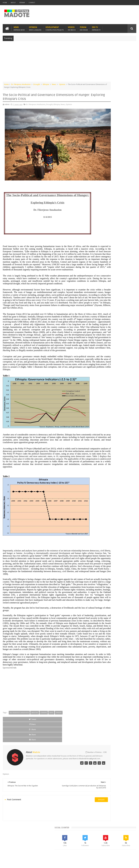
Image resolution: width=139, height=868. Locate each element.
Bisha (108, 216)
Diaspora (31, 850)
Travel (43, 850)
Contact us (129, 850)
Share (29, 754)
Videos (72, 27)
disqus (81, 817)
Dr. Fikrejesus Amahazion (21, 83)
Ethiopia (46, 83)
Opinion (35, 27)
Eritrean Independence (106, 225)
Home (5, 3)
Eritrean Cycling (103, 221)
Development (55, 27)
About (13, 3)
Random (129, 198)
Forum (84, 27)
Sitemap (22, 3)
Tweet (11, 754)
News (19, 27)
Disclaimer (132, 864)
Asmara (100, 216)
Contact (32, 3)
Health (129, 225)
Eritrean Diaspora (118, 221)
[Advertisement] (69, 62)
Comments (116, 198)
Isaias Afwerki (103, 230)
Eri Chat (89, 850)
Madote (23, 864)
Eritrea (122, 216)
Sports (120, 230)
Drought (37, 83)
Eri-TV (96, 27)
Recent (103, 198)
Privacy (124, 864)
